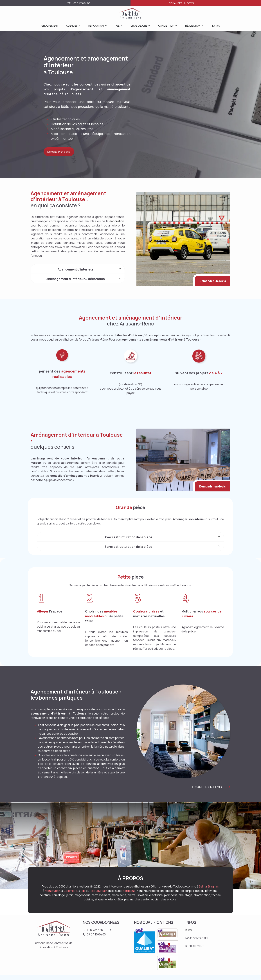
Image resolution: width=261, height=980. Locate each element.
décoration (117, 221)
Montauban (53, 891)
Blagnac (213, 886)
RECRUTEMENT (195, 946)
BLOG (189, 930)
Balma (203, 886)
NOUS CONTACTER (197, 938)
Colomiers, (71, 891)
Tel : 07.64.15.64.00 (79, 3)
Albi (83, 891)
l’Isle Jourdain (98, 891)
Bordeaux (129, 891)
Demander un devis (181, 3)
